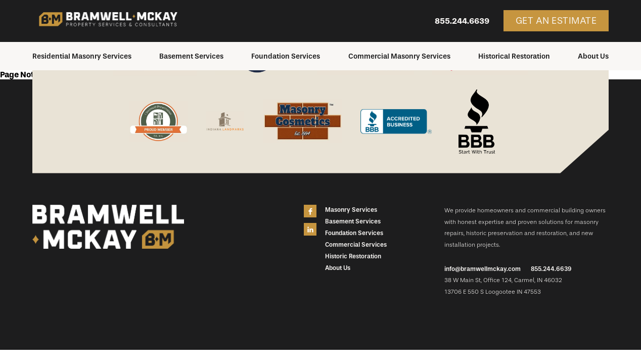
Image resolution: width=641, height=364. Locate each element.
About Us (593, 56)
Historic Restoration (353, 256)
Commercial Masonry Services (399, 56)
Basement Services (191, 56)
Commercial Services (356, 245)
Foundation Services (286, 56)
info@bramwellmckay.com (483, 269)
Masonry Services (351, 210)
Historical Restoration (514, 56)
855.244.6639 (462, 21)
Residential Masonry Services (82, 56)
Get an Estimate (556, 21)
